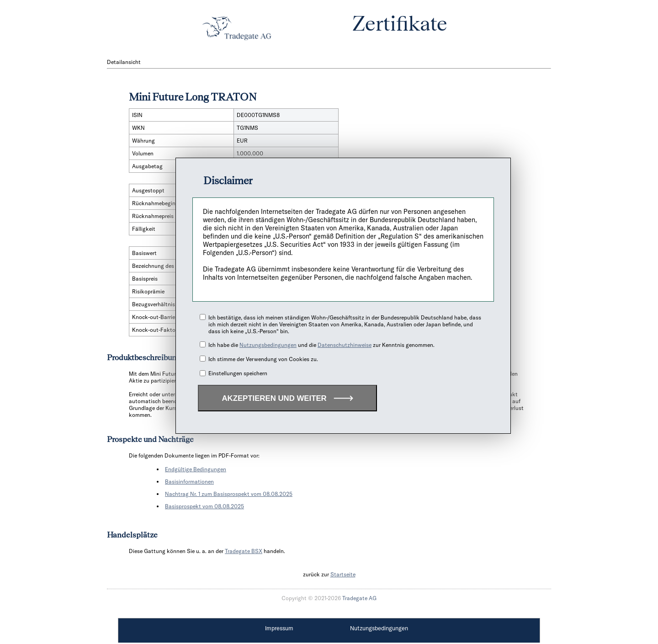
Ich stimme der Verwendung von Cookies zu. (263, 359)
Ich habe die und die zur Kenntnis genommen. (321, 345)
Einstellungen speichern (238, 373)
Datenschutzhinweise (345, 345)
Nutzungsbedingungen (268, 345)
